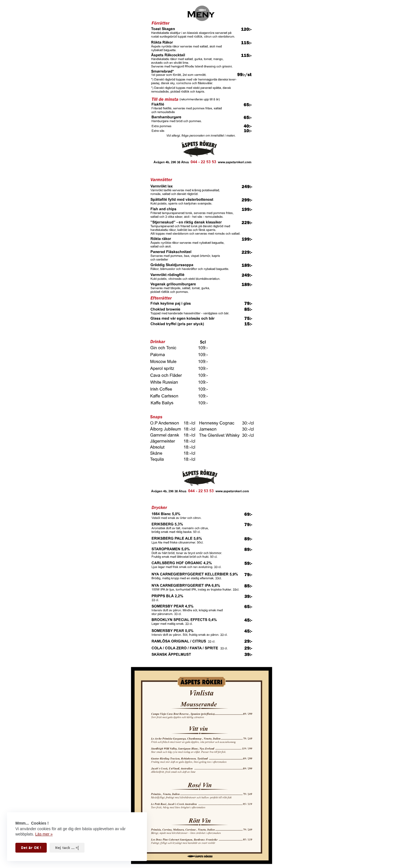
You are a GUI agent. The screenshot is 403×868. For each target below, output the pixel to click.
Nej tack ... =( (67, 848)
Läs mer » (44, 834)
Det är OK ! (31, 848)
